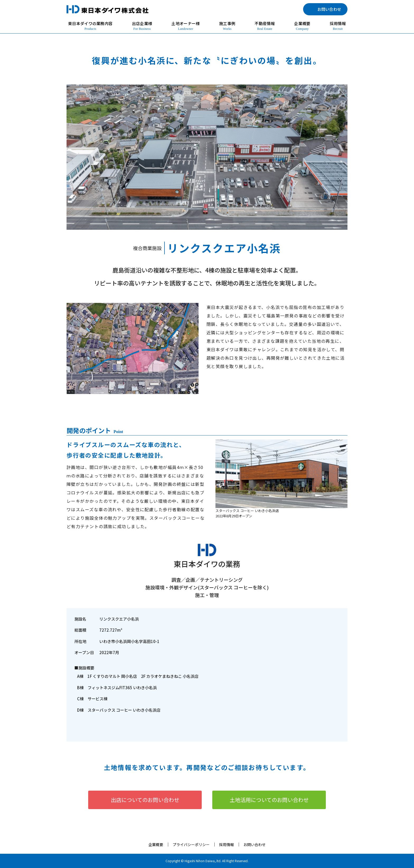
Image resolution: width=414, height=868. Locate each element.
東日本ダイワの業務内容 (90, 26)
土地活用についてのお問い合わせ (269, 800)
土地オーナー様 (185, 26)
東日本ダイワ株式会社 (107, 9)
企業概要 (302, 26)
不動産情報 (265, 26)
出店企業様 (142, 26)
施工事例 (227, 26)
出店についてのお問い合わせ (145, 800)
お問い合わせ (255, 844)
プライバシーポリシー (191, 844)
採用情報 (338, 26)
